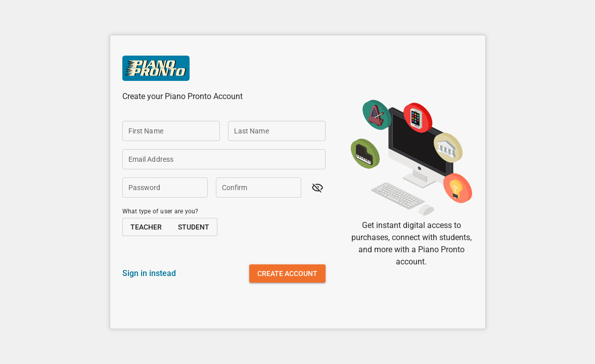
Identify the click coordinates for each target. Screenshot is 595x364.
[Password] (165, 188)
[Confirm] (259, 188)
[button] (317, 188)
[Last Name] (277, 131)
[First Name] (171, 131)
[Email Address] (224, 159)
